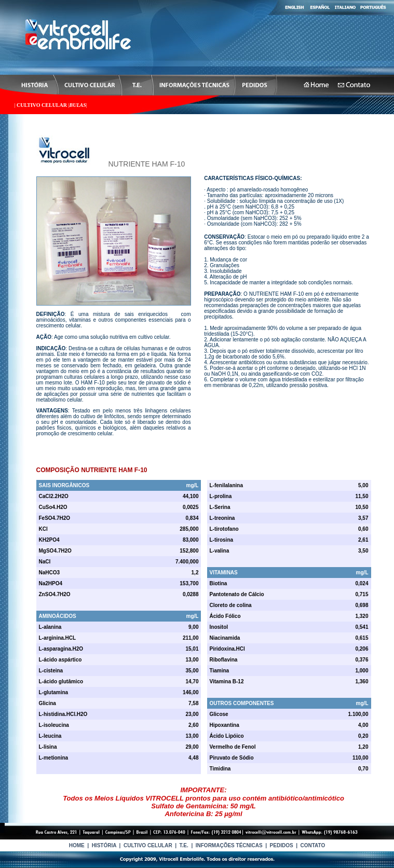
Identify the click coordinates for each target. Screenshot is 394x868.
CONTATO (313, 845)
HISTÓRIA (104, 845)
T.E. (184, 845)
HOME (77, 845)
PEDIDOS (282, 845)
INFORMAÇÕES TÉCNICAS (229, 845)
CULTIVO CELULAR (42, 105)
